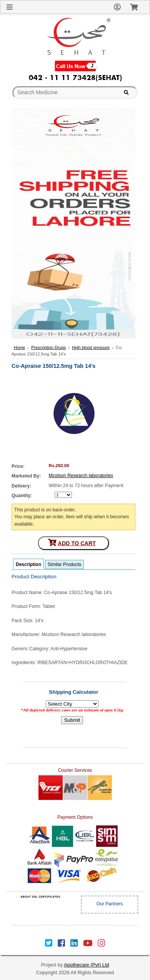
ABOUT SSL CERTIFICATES (40, 897)
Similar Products (64, 564)
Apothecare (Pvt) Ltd (86, 965)
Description (28, 564)
